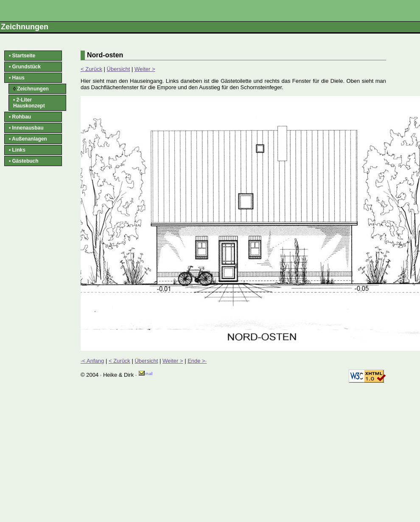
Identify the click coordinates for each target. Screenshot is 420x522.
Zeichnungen (31, 89)
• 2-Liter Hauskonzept (29, 103)
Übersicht (119, 69)
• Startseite (22, 56)
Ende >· (197, 361)
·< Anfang (92, 361)
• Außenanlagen (28, 139)
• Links (17, 150)
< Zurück (91, 69)
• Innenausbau (26, 128)
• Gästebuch (24, 161)
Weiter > (145, 69)
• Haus (17, 78)
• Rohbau (20, 117)
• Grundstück (25, 67)
